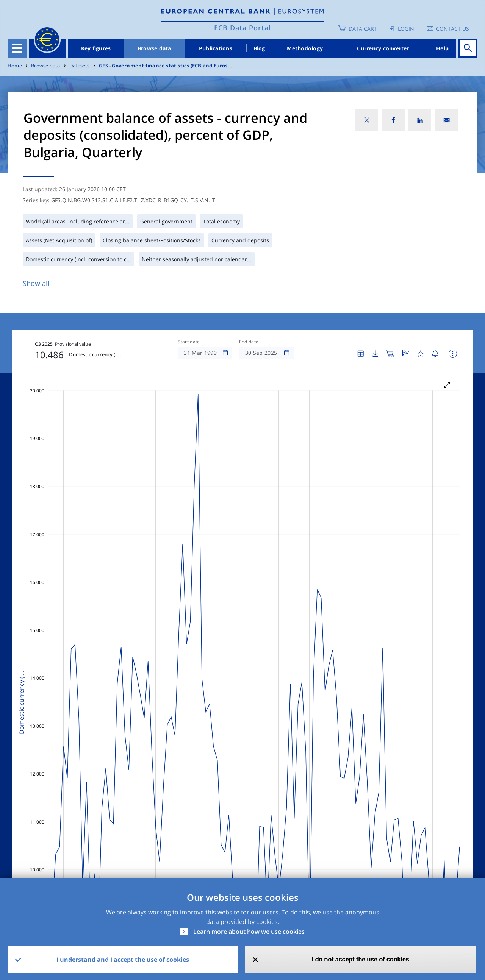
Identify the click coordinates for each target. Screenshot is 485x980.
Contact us (453, 29)
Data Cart (363, 29)
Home (15, 66)
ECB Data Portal (242, 28)
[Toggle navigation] (17, 48)
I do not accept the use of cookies (361, 959)
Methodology (305, 48)
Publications (216, 48)
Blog (259, 48)
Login (406, 29)
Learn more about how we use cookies (249, 932)
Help (442, 48)
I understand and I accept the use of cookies (123, 960)
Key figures (96, 48)
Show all (36, 283)
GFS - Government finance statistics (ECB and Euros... (166, 66)
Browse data (154, 48)
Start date (189, 342)
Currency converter (383, 48)
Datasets (80, 66)
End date (249, 342)
